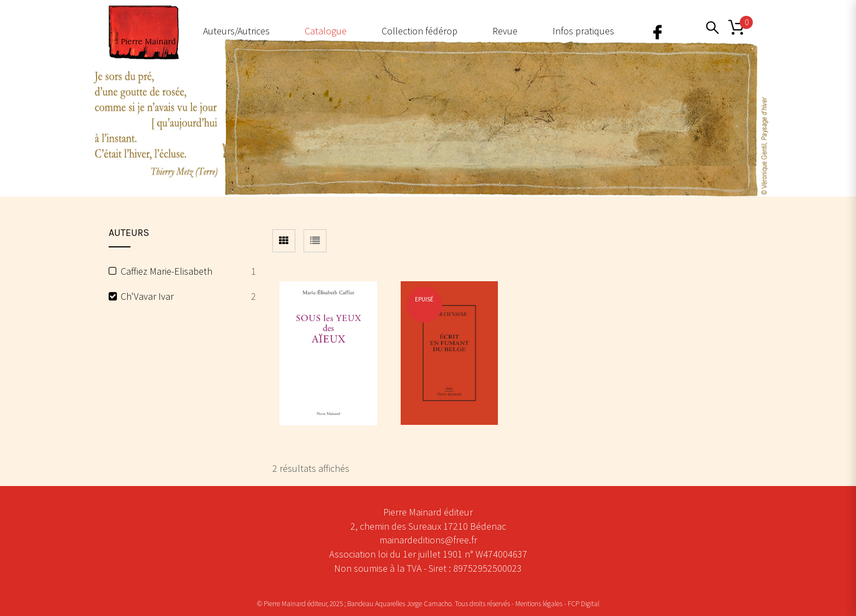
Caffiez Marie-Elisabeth (167, 271)
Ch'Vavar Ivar (147, 296)
